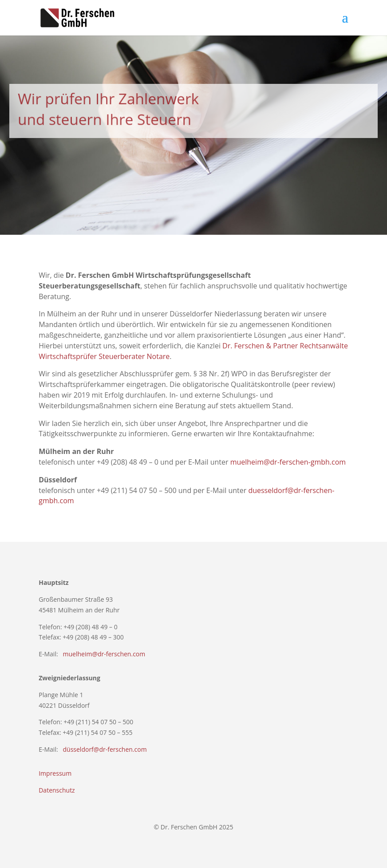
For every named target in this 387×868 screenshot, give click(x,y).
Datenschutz (57, 790)
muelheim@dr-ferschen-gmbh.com (288, 462)
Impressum (55, 773)
